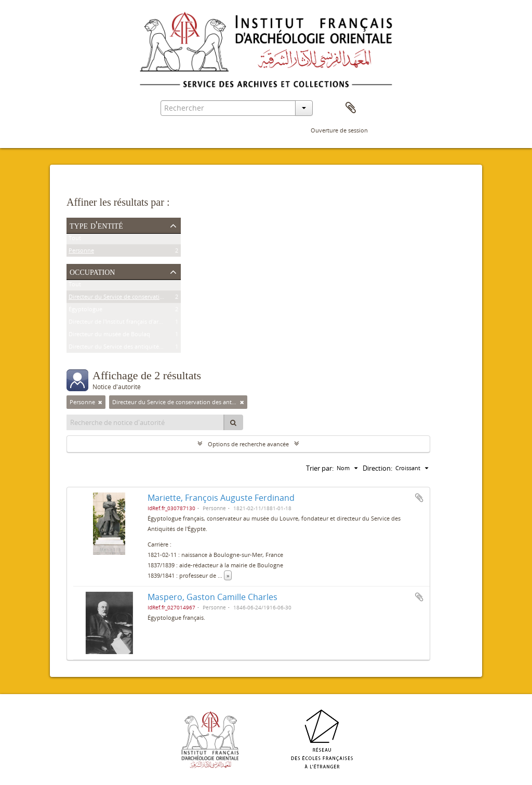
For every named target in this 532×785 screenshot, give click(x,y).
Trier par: (320, 468)
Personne (81, 252)
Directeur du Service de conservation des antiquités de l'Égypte (153, 298)
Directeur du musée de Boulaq (109, 336)
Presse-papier (351, 108)
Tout (75, 240)
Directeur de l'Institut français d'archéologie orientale (139, 323)
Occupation (92, 271)
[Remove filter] (100, 402)
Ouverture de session (339, 130)
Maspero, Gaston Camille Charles (212, 597)
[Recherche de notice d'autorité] (145, 422)
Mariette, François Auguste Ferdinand (221, 498)
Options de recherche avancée (248, 444)
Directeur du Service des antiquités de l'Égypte (130, 348)
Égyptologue (85, 311)
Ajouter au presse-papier (419, 498)
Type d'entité (96, 225)
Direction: (377, 468)
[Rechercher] (233, 422)
